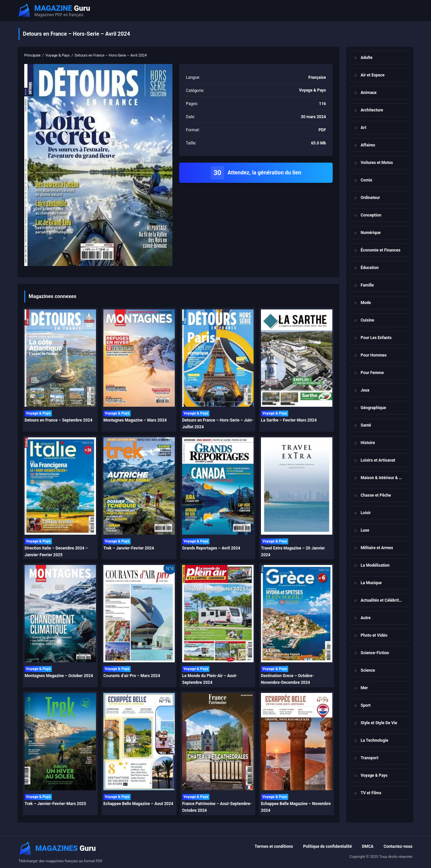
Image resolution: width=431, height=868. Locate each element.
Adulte (367, 58)
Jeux (365, 390)
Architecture (372, 110)
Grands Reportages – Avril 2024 (211, 548)
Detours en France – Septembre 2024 (58, 420)
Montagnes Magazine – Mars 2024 (135, 420)
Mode (366, 303)
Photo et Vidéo (374, 635)
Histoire (368, 443)
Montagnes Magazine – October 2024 (59, 676)
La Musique (371, 583)
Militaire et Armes (377, 548)
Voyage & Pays (374, 775)
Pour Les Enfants (376, 338)
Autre (366, 618)
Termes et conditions (274, 846)
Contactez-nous (398, 846)
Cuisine (367, 320)
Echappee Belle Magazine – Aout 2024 (138, 804)
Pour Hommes (374, 355)
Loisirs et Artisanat (378, 460)
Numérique (371, 233)
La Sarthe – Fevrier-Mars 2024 (289, 420)
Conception (371, 215)
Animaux (369, 93)
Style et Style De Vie (379, 723)
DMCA (368, 846)
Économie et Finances (380, 250)
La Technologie (374, 740)
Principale (32, 55)
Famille (367, 285)
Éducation (370, 268)
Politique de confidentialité (327, 846)
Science (368, 670)
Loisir (366, 513)
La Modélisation (375, 565)
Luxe (365, 530)
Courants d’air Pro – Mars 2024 (132, 676)
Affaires (368, 145)
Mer (364, 688)
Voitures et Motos (377, 163)
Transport (370, 758)
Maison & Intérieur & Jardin (385, 478)
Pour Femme (372, 373)
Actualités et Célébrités (382, 600)
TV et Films (371, 793)
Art (363, 128)
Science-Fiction (375, 653)
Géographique (373, 408)
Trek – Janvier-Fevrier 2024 (129, 548)
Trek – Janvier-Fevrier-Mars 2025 (55, 804)
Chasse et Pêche (376, 495)
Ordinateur (370, 198)
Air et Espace (373, 75)
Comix (366, 180)
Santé (366, 425)
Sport (366, 705)
